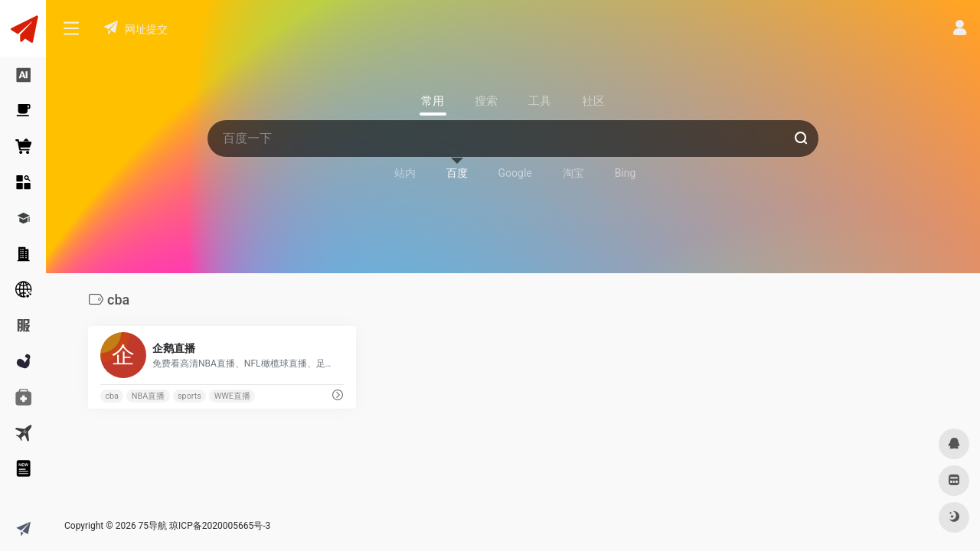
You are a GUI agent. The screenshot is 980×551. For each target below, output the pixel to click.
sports (189, 396)
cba (112, 396)
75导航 (153, 526)
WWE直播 (232, 396)
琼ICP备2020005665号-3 (220, 526)
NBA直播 (148, 396)
